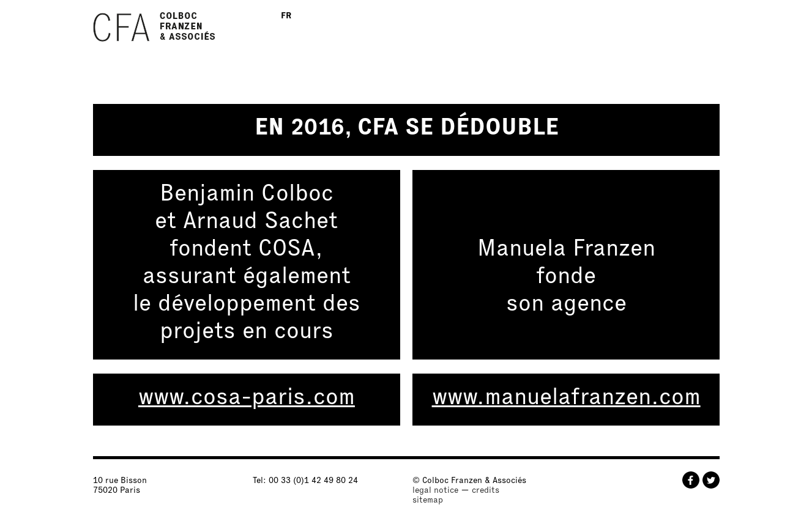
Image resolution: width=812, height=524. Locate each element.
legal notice (435, 491)
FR (286, 17)
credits (486, 491)
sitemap (428, 501)
